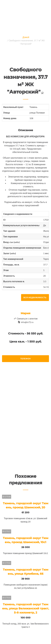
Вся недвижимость (35, 297)
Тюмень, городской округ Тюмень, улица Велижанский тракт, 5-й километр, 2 (26, 608)
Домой (26, 37)
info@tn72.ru (27, 322)
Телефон (26, 359)
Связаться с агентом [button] (27, 319)
